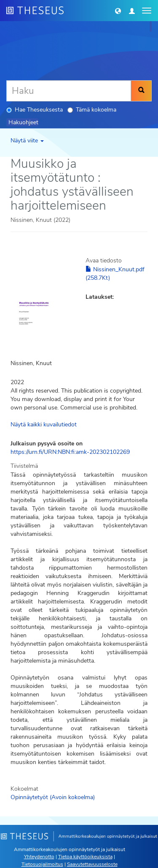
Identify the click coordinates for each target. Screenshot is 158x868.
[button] (118, 11)
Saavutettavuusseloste (92, 864)
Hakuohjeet (23, 122)
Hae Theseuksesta (35, 110)
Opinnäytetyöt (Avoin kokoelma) (53, 797)
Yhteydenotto (39, 857)
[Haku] (69, 91)
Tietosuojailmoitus (42, 864)
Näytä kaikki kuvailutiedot (44, 424)
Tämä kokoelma (92, 110)
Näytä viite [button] (27, 141)
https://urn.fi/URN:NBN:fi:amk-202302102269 (70, 452)
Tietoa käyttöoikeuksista (85, 857)
